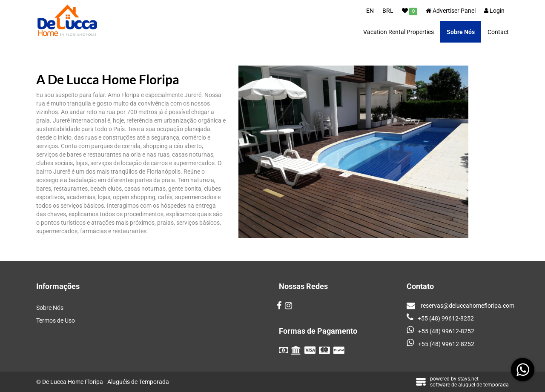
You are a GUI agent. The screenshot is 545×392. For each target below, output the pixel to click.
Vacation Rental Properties (399, 32)
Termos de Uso (56, 320)
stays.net (468, 379)
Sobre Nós (461, 32)
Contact (498, 32)
